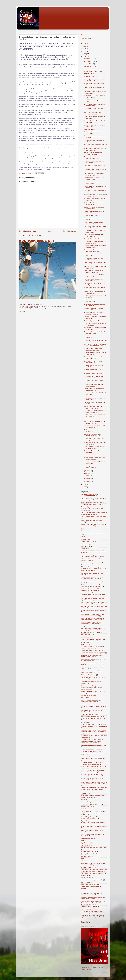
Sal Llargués (84, 861)
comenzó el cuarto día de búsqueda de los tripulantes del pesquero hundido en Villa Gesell (93, 594)
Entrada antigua (70, 231)
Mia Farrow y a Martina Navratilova (91, 804)
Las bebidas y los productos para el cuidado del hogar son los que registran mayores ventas (94, 789)
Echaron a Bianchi (89, 129)
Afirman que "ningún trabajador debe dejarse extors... (95, 166)
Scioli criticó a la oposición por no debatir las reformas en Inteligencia (93, 864)
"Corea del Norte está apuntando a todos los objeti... (94, 385)
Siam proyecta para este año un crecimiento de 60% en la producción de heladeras (94, 870)
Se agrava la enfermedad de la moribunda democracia (93, 251)
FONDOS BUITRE (90, 419)
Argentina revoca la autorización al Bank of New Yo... (94, 162)
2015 (84, 54)
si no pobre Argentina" (87, 867)
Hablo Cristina (85, 698)
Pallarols (83, 840)
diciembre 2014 (89, 59)
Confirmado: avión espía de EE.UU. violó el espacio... (95, 427)
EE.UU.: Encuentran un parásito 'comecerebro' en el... (94, 113)
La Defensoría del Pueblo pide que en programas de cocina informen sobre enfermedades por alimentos (92, 741)
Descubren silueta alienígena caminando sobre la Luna (93, 435)
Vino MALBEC (85, 909)
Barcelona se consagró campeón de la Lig (93, 563)
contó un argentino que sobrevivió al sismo (93, 610)
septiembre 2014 (89, 66)
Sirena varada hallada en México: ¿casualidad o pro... (94, 389)
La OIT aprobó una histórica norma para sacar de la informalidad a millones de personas (93, 753)
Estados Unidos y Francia (88, 675)
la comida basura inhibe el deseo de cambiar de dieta (95, 97)
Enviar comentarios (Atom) (36, 235)
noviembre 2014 (89, 61)
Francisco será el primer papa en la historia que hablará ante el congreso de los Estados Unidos (93, 687)
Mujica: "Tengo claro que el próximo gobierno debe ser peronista (91, 818)
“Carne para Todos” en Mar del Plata (91, 502)
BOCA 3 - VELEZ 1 (90, 74)
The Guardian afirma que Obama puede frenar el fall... (94, 407)
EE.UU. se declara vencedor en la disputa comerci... (94, 208)
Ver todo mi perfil (86, 38)
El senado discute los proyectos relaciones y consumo (93, 313)
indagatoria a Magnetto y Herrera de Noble (93, 706)
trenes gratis (84, 891)
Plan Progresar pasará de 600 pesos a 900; (94, 848)
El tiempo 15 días (86, 970)
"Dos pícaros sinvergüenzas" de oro (91, 505)
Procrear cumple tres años (88, 852)
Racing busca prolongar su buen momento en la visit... (94, 223)
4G (82, 531)
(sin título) (22, 311)
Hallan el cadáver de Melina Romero (31, 304)
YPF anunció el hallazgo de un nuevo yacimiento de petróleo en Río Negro (92, 912)
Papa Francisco (85, 843)
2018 (84, 46)
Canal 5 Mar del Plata (26, 16)
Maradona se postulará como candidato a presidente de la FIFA (93, 796)
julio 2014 (87, 471)
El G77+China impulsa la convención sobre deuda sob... (95, 105)
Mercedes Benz (85, 802)
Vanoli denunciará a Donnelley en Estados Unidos (94, 309)
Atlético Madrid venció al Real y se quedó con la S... (94, 212)
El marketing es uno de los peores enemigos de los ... (94, 439)
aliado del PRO (85, 546)
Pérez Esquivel (85, 845)
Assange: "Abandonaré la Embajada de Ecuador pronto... (95, 333)
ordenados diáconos (87, 838)
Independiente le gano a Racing (93, 71)
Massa (83, 800)
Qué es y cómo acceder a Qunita (90, 854)
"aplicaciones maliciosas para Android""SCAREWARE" (89, 495)
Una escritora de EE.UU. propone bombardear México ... (94, 377)
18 (81, 528)
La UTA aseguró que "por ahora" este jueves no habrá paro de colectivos (92, 775)
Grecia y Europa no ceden (88, 695)
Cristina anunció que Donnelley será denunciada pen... (95, 362)
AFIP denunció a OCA (87, 542)
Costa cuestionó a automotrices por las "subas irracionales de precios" (92, 615)
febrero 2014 (88, 479)
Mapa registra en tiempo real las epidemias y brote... (94, 467)
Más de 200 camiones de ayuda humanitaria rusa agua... (93, 349)
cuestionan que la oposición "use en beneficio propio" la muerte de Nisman (92, 629)
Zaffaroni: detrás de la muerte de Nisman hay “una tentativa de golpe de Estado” (93, 916)
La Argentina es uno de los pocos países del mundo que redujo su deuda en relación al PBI (94, 732)
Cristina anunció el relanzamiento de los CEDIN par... (95, 416)
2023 (84, 44)
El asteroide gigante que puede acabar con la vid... (93, 358)
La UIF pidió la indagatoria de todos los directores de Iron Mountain (92, 771)
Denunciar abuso (87, 922)
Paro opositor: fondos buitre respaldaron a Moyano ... (92, 158)
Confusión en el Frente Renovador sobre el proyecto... (94, 242)
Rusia (82, 859)
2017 (84, 49)
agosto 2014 (88, 69)
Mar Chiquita (85, 793)
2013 (84, 484)
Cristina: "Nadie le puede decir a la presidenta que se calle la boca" (91, 623)
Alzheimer (84, 549)
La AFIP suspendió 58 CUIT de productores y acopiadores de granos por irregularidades (94, 725)
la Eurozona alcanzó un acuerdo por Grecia (94, 745)
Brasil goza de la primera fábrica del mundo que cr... (95, 117)
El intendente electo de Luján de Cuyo (92, 650)
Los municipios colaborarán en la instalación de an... (94, 259)
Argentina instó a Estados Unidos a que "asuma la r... (94, 301)
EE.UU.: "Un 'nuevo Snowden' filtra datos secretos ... (94, 422)
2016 (84, 51)
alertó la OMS (85, 544)
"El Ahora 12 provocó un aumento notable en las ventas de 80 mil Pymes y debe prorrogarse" (93, 508)
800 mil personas (86, 539)
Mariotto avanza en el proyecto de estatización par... (94, 179)
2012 (84, 487)
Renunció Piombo (86, 856)
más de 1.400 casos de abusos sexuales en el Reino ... (93, 153)
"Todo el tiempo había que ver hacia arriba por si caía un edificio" (93, 525)
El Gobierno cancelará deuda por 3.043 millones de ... (94, 366)
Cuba (82, 626)
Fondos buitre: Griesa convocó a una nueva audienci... (95, 263)
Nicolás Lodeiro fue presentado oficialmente (94, 826)
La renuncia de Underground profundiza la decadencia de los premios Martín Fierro (93, 767)
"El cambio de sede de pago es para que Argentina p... (95, 284)
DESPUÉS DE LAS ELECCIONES (91, 632)
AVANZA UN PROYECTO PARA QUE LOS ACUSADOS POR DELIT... (95, 345)
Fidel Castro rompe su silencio (90, 681)
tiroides (83, 888)
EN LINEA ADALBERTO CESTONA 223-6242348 (37, 241)
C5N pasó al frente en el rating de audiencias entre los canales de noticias (92, 568)
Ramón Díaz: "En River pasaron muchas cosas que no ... (94, 271)
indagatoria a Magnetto (88, 704)
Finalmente (84, 684)
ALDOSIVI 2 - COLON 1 (91, 76)
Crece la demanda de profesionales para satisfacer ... (95, 305)
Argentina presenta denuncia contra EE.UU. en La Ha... (95, 403)
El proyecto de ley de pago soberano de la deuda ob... (95, 149)
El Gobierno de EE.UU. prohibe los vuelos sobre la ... (94, 370)
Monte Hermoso (85, 809)
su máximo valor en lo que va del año (92, 880)
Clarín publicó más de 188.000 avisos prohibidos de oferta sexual (92, 590)
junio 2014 (88, 473)
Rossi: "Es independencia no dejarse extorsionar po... (95, 318)
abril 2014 (87, 476)
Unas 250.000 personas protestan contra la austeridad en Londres (93, 898)
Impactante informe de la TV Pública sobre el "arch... (95, 276)
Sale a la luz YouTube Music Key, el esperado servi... (95, 292)
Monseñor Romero (86, 807)
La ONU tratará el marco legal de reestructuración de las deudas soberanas (93, 758)
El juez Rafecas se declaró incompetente (93, 653)
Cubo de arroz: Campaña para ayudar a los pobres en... (95, 191)
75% (82, 537)
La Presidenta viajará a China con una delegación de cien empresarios (92, 763)
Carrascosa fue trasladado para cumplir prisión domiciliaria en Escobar (92, 578)
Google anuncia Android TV (92, 215)
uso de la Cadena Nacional (89, 907)
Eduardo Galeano (86, 637)
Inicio (50, 231)
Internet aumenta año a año (89, 714)
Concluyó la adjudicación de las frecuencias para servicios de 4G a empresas (94, 603)
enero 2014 (88, 481)
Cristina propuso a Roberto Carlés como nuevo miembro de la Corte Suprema (93, 619)
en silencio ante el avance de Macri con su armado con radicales (93, 672)
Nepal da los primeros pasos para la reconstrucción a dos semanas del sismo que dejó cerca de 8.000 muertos (93, 822)
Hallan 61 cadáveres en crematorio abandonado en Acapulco (91, 701)
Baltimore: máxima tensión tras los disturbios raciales (91, 560)
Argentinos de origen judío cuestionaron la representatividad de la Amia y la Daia (93, 556)
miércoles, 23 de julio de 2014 (93, 374)
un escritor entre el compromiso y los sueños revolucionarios (92, 894)
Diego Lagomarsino (86, 635)
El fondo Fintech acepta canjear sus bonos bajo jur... (95, 183)
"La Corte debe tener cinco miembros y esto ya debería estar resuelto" (94, 513)
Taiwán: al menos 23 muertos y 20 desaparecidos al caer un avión (91, 885)
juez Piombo (84, 722)
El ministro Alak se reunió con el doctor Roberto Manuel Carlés (92, 656)
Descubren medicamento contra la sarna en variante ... (94, 235)
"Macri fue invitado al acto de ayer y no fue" (93, 516)
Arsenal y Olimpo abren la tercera (94, 239)
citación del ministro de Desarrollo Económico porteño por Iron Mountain (92, 586)
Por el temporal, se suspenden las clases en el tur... (94, 174)
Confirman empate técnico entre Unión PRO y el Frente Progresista (94, 607)
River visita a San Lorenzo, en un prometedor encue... (94, 88)
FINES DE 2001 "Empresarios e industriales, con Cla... (94, 411)
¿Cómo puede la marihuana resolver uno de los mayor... (95, 288)
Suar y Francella (86, 882)
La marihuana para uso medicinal (91, 749)
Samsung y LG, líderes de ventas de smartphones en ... (95, 80)
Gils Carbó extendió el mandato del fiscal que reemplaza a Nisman (93, 692)
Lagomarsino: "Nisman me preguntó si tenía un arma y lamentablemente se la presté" (94, 783)
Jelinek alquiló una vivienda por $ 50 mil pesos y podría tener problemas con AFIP (93, 717)
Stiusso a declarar (86, 877)
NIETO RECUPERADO (91, 455)
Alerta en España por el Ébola (93, 321)
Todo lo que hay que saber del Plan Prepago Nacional (94, 458)
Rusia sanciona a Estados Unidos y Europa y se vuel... (94, 447)
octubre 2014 (88, 64)
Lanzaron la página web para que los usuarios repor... (95, 353)
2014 (84, 56)
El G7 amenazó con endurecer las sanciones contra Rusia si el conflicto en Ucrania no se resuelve (93, 646)
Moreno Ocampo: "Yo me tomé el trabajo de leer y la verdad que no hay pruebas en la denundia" (94, 813)
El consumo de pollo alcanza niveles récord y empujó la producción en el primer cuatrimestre (94, 641)
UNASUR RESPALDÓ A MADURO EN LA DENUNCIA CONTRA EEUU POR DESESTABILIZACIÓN (93, 903)
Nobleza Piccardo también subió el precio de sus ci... (94, 280)
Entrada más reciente (28, 231)
